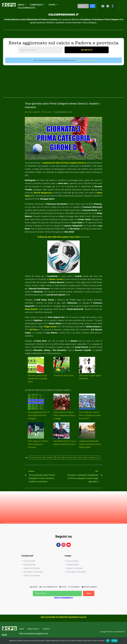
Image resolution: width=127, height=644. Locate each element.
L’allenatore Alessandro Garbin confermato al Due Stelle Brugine (90, 444)
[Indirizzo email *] (40, 50)
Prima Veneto (48, 112)
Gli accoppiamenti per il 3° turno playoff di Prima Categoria (39, 415)
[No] (124, 641)
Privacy (114, 641)
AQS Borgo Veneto (37, 458)
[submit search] (93, 6)
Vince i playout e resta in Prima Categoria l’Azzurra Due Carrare (90, 415)
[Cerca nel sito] (57, 593)
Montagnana (69, 458)
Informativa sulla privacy (85, 60)
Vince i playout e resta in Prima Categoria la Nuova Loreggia (64, 415)
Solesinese (80, 458)
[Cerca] (89, 593)
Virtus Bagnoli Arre (93, 458)
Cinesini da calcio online (63, 375)
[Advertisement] (63, 82)
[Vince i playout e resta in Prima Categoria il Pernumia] (36, 431)
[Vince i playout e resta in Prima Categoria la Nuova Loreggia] (61, 402)
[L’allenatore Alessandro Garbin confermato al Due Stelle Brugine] (87, 431)
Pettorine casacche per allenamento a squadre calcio (37, 379)
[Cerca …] (83, 6)
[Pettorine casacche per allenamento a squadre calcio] (36, 365)
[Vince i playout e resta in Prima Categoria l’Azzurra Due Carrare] (87, 402)
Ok (108, 641)
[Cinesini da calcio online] (61, 365)
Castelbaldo (50, 458)
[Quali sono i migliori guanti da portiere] (87, 365)
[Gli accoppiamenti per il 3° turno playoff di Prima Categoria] (36, 402)
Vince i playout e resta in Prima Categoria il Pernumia (38, 444)
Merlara (59, 458)
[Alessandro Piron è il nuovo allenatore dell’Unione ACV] (61, 431)
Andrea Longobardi (33, 112)
